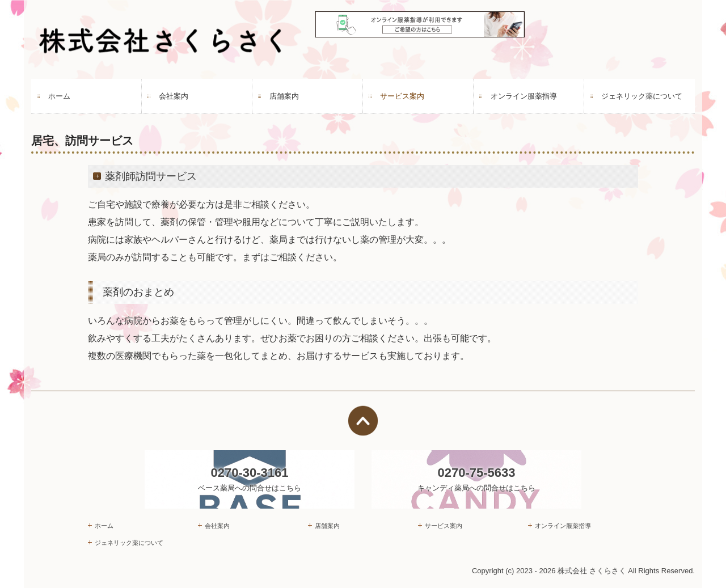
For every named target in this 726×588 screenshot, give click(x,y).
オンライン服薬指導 (524, 96)
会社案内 (174, 96)
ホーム (59, 96)
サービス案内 (402, 96)
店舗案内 (284, 96)
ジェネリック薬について (642, 96)
